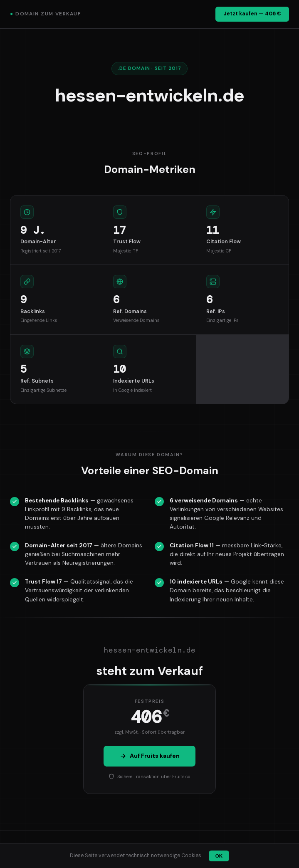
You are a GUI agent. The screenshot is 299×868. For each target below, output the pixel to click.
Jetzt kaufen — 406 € (252, 14)
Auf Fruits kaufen (150, 756)
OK (219, 856)
